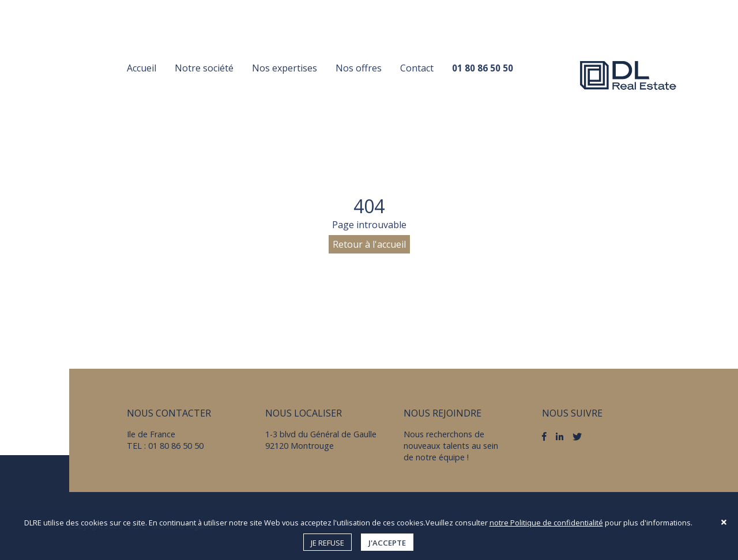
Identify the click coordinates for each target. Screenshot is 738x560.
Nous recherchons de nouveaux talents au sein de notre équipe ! (451, 446)
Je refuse (327, 543)
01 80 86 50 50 (483, 68)
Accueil (142, 68)
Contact (417, 68)
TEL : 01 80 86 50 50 (165, 446)
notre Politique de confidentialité (546, 523)
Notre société (204, 68)
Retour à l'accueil (369, 244)
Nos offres (359, 68)
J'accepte (387, 543)
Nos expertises (285, 68)
